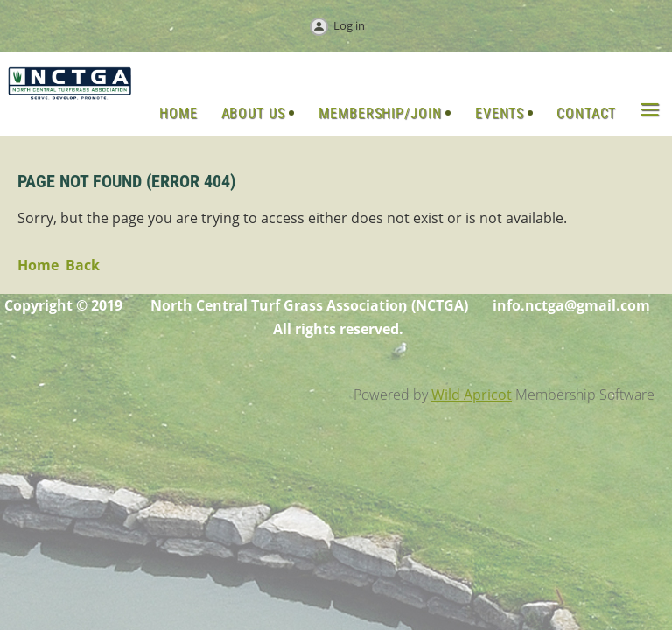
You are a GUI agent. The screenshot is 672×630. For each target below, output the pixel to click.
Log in (349, 25)
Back (83, 265)
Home (38, 265)
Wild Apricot (472, 395)
